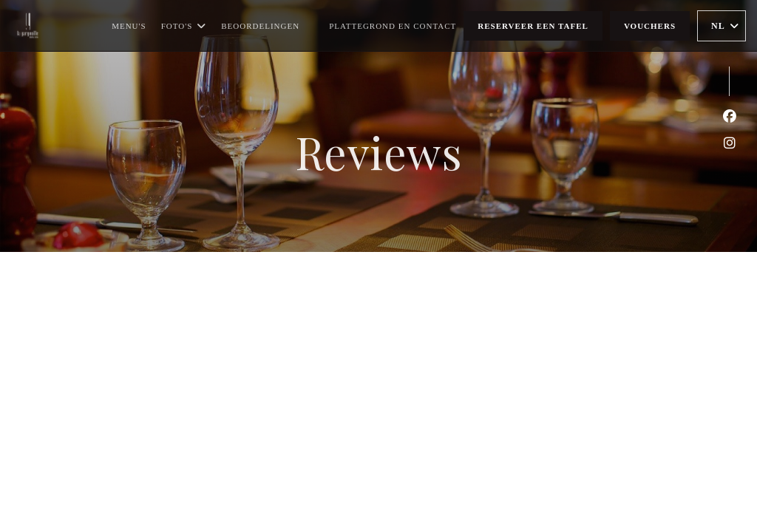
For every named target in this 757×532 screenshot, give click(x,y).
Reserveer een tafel (533, 26)
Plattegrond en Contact (393, 26)
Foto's (184, 26)
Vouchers (650, 26)
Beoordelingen (260, 26)
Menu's (129, 26)
